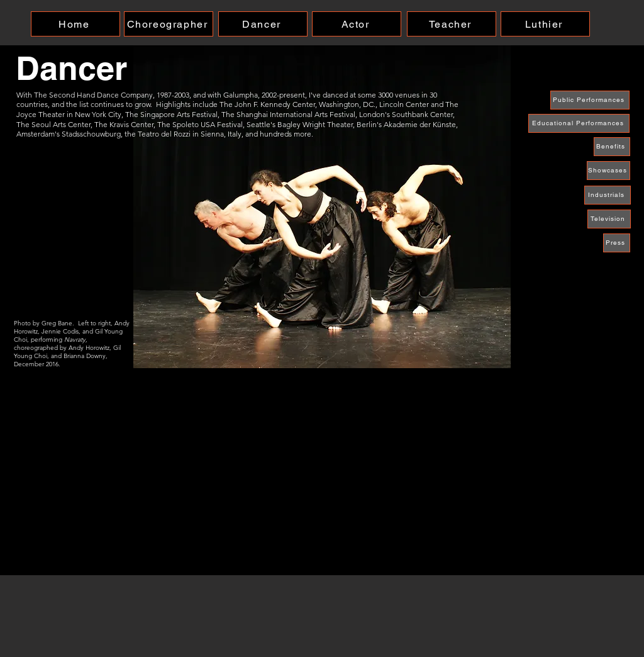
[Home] (75, 24)
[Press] (617, 243)
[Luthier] (545, 24)
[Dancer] (263, 24)
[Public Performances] (590, 100)
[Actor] (357, 24)
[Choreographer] (169, 24)
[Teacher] (452, 24)
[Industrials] (608, 195)
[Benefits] (612, 147)
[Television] (609, 219)
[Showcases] (608, 171)
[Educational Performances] (579, 123)
